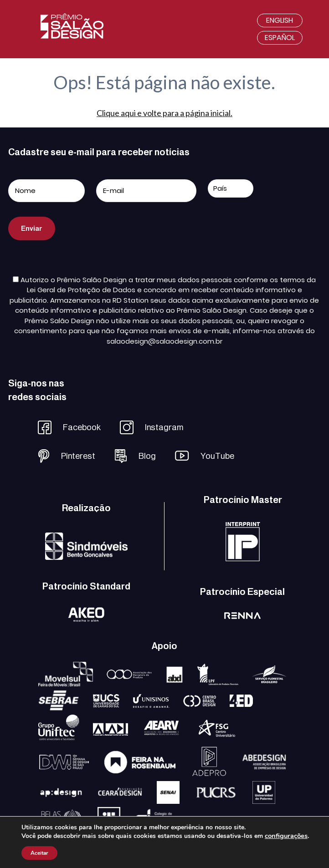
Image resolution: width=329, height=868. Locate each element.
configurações (286, 836)
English (280, 20)
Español (280, 38)
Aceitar (39, 853)
